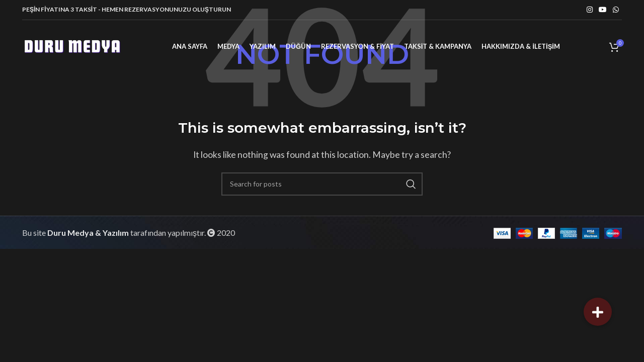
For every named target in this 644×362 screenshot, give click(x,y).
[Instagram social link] (590, 10)
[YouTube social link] (603, 10)
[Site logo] (72, 46)
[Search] (322, 184)
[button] (598, 312)
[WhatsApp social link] (616, 10)
